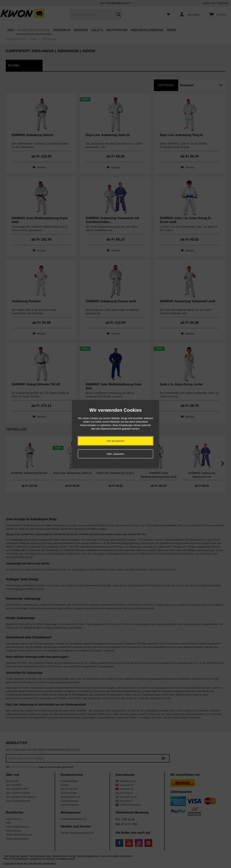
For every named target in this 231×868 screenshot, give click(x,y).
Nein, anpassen (115, 454)
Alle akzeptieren (116, 441)
